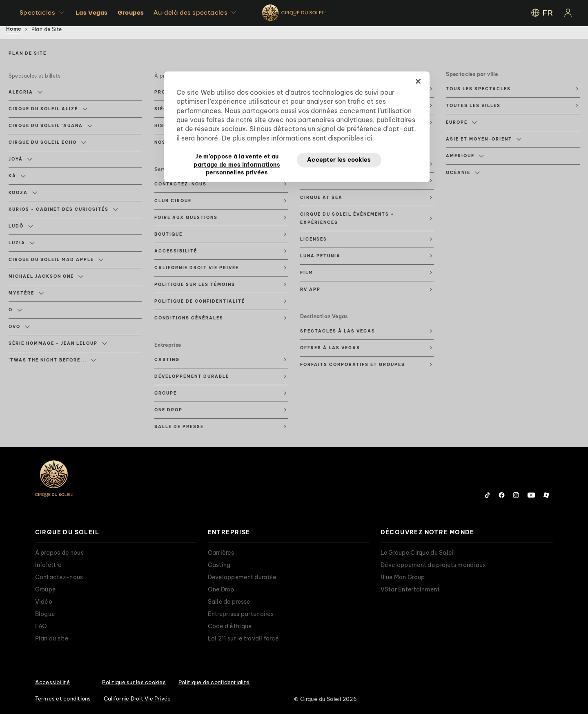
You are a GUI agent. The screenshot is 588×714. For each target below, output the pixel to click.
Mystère (26, 293)
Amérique (465, 156)
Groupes (131, 12)
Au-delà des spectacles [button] (196, 13)
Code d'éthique (230, 626)
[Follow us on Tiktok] (488, 495)
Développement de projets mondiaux (433, 565)
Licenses (314, 239)
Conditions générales (189, 318)
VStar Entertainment (410, 589)
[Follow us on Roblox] (546, 495)
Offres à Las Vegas (330, 348)
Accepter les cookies (339, 160)
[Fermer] (418, 81)
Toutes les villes (473, 106)
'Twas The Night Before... (52, 360)
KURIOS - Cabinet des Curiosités (63, 210)
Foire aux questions (186, 218)
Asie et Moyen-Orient (484, 139)
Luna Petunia (320, 256)
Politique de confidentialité (200, 301)
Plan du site (52, 638)
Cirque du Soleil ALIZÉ (48, 109)
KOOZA (23, 193)
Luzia (22, 243)
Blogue (45, 614)
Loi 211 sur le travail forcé (244, 638)
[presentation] (116, 532)
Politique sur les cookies (134, 682)
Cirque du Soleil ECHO (47, 143)
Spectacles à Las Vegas (338, 331)
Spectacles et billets (35, 76)
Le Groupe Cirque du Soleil (418, 553)
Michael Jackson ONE (46, 277)
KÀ (17, 176)
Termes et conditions (63, 698)
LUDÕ (21, 226)
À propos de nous (59, 553)
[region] (297, 127)
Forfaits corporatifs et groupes (353, 365)
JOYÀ (20, 159)
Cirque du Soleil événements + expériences (347, 218)
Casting (167, 360)
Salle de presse (179, 427)
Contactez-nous (180, 184)
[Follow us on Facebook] (502, 495)
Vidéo (44, 602)
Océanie (463, 173)
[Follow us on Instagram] (516, 495)
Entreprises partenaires (241, 614)
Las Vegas (92, 12)
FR (541, 13)
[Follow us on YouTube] (531, 495)
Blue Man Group (403, 577)
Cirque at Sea (321, 197)
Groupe (166, 393)
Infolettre (48, 565)
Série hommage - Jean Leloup (58, 344)
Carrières (221, 553)
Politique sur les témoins (195, 284)
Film (307, 273)
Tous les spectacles (478, 89)
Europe (461, 123)
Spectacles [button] (43, 13)
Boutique (168, 234)
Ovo (19, 327)
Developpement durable (242, 577)
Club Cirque (173, 201)
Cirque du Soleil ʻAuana (50, 126)
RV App (310, 289)
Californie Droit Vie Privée (197, 268)
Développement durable (192, 376)
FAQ (41, 626)
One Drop (168, 410)
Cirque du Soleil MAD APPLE (56, 260)
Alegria (26, 92)
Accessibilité (176, 251)
